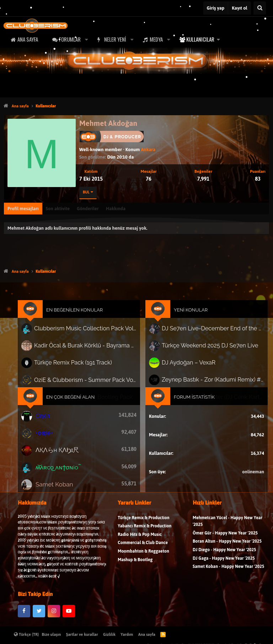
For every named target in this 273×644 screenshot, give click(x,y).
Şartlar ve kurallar (82, 634)
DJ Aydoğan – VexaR (187, 365)
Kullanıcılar (200, 39)
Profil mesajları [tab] (23, 209)
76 (149, 179)
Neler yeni (115, 39)
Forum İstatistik (192, 398)
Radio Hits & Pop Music (140, 539)
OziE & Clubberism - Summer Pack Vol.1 (87, 381)
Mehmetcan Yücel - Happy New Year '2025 (227, 526)
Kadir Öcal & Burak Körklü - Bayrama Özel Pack (87, 349)
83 (258, 179)
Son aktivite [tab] (58, 209)
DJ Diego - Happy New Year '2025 (224, 555)
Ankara (148, 150)
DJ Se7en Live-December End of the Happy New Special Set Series (210, 332)
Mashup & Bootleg (135, 564)
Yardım (127, 634)
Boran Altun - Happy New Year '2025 (227, 546)
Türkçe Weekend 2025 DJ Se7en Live (207, 348)
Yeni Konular (188, 315)
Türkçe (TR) (26, 634)
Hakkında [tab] (116, 209)
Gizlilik (109, 634)
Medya (156, 39)
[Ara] (260, 8)
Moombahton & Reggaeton (143, 556)
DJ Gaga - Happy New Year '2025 (224, 563)
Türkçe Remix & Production (143, 522)
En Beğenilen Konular (78, 315)
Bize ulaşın (52, 634)
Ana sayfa (28, 39)
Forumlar (70, 39)
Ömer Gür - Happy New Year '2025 (225, 537)
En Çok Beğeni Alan (74, 398)
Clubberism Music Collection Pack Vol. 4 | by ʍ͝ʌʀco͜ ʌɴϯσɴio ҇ (87, 333)
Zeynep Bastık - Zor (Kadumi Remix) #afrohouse (210, 381)
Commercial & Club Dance (143, 547)
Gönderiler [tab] (88, 209)
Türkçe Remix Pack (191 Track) (76, 365)
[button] (86, 39)
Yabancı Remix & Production (144, 531)
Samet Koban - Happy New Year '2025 (228, 571)
